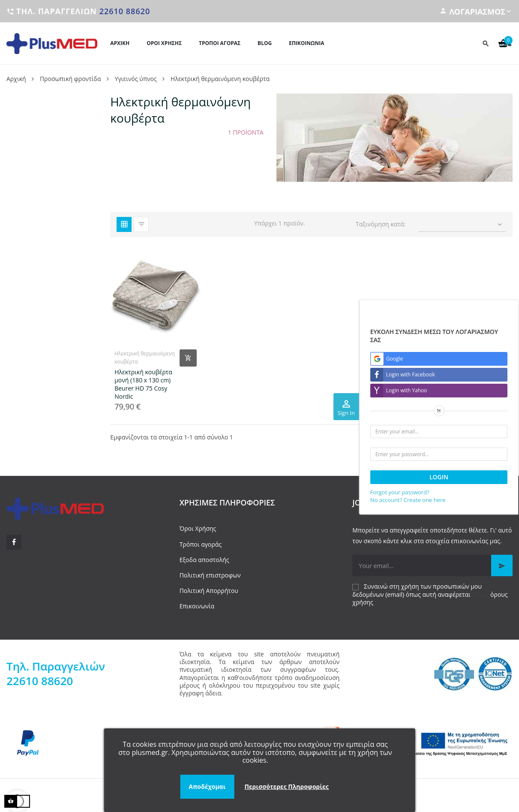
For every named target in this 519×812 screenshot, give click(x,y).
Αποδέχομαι (207, 786)
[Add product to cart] (188, 358)
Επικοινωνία (197, 606)
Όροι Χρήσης (198, 528)
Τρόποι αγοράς (201, 544)
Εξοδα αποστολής (204, 560)
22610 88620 (125, 11)
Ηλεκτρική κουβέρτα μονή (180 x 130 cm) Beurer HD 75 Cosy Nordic (143, 384)
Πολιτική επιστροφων (210, 575)
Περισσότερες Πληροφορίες (286, 786)
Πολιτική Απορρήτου (209, 591)
